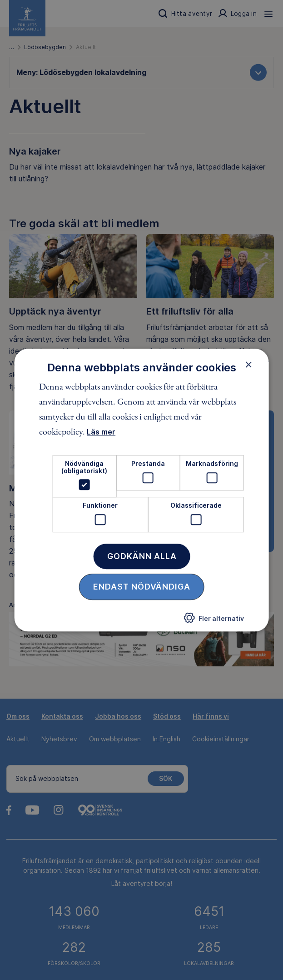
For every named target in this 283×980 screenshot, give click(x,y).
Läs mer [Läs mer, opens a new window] (101, 432)
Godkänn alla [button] (142, 556)
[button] (214, 620)
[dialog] (141, 490)
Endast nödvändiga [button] (142, 587)
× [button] (249, 365)
